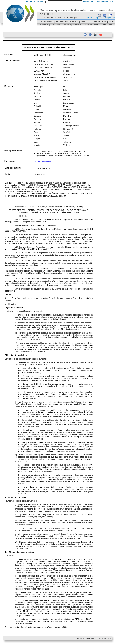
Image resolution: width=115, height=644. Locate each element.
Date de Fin (107, 25)
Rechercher (88, 1)
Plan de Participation (42, 162)
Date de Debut (91, 25)
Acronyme (56, 25)
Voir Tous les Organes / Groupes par (99, 18)
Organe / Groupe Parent (67, 21)
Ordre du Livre (46, 21)
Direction (85, 21)
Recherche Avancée (34, 1)
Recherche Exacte (105, 1)
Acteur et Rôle (99, 21)
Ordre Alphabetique (73, 25)
